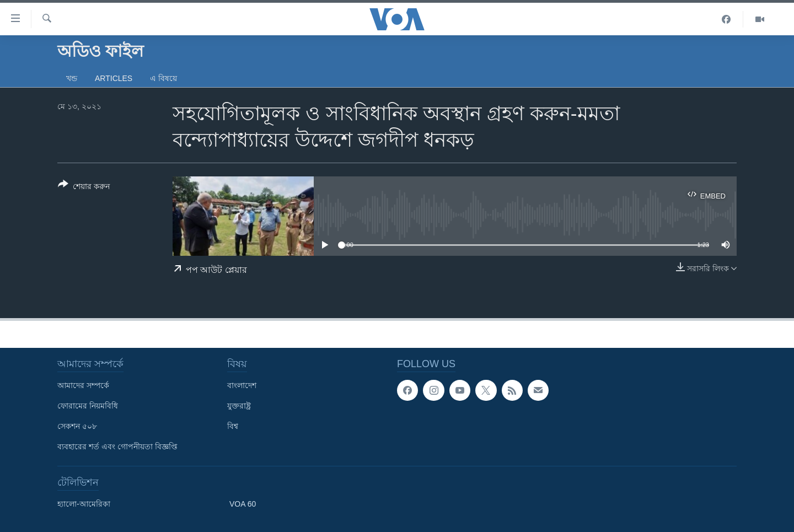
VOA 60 (243, 504)
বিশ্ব (233, 426)
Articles (114, 78)
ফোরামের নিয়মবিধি (88, 406)
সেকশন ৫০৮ (77, 426)
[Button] (84, 187)
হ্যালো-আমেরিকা (84, 504)
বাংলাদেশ (242, 385)
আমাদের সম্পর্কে (83, 385)
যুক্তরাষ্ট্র (239, 406)
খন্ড (72, 78)
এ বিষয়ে (163, 78)
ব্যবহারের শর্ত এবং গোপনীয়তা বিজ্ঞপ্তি (117, 447)
